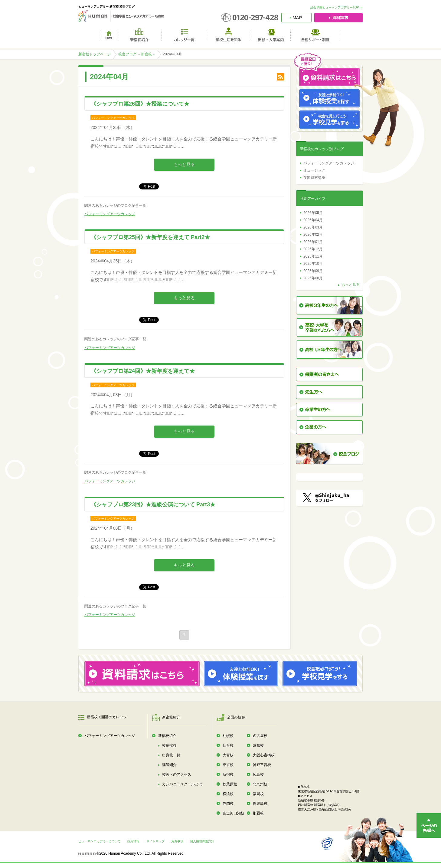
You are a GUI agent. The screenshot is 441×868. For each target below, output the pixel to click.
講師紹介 (169, 765)
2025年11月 (313, 256)
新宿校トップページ (95, 54)
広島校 (258, 774)
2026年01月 (313, 242)
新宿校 (228, 774)
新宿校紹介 (167, 736)
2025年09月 (313, 271)
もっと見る (184, 164)
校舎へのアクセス (177, 774)
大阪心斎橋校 (264, 755)
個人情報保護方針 (202, 841)
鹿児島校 (260, 804)
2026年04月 (313, 220)
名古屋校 (260, 736)
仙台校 (228, 745)
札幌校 (228, 736)
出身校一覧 (171, 755)
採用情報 (133, 841)
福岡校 (258, 794)
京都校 (258, 745)
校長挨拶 (169, 745)
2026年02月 (313, 235)
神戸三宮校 (262, 765)
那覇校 (258, 813)
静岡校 (228, 804)
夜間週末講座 (314, 178)
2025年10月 (313, 264)
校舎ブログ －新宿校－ (137, 54)
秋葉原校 (230, 784)
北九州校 (260, 784)
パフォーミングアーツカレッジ (110, 214)
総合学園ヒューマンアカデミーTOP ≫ (336, 7)
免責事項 (177, 841)
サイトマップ (155, 841)
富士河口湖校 (234, 813)
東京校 (228, 765)
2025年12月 (313, 249)
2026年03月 (313, 227)
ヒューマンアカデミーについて (100, 841)
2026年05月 (313, 213)
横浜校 (228, 794)
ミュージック (314, 170)
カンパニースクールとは (182, 784)
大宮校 (228, 755)
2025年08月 (313, 278)
